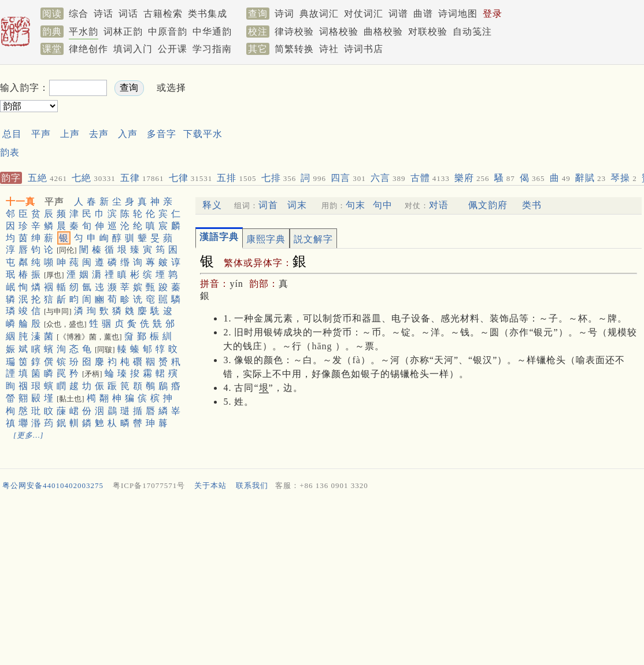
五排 (236, 178)
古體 (430, 178)
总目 (12, 134)
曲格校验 (383, 32)
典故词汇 (319, 14)
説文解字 (313, 239)
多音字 (162, 134)
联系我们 (252, 485)
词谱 (398, 14)
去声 (99, 134)
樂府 (472, 178)
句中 (383, 205)
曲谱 (423, 14)
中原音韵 (168, 32)
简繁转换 (294, 49)
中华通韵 (212, 32)
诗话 (103, 14)
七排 (279, 178)
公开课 (173, 49)
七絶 (94, 178)
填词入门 (133, 49)
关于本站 (210, 485)
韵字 (11, 178)
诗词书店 (364, 49)
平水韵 (84, 32)
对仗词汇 (364, 14)
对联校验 (428, 32)
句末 (356, 205)
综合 (79, 14)
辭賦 (591, 178)
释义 (212, 205)
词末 (297, 205)
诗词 (284, 14)
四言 (348, 178)
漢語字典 (219, 237)
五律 (142, 178)
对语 (439, 205)
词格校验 (339, 32)
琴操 (624, 178)
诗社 (329, 49)
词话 (128, 14)
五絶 (47, 178)
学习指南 (212, 49)
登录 (493, 14)
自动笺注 (472, 32)
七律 (191, 178)
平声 (41, 134)
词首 (268, 205)
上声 (70, 134)
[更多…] (29, 435)
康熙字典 (266, 239)
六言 (388, 178)
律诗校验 (294, 32)
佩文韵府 (488, 205)
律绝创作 (88, 49)
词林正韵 (123, 32)
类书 (532, 205)
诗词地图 (458, 14)
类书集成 (208, 14)
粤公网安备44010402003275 (53, 485)
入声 (128, 134)
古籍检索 (163, 14)
